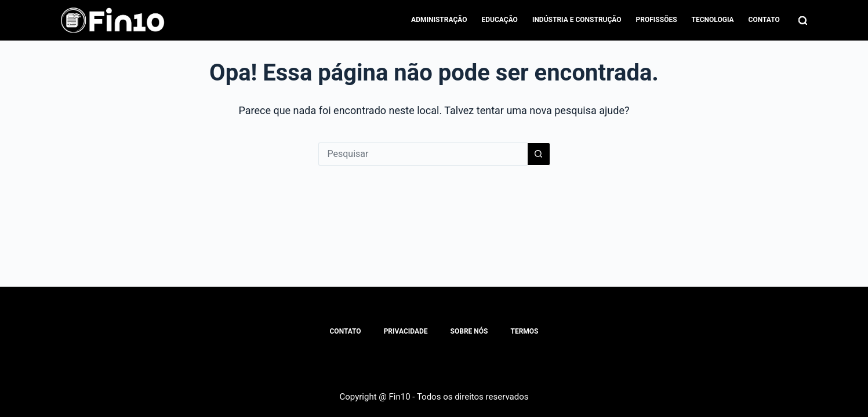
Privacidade (406, 331)
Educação (500, 20)
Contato (764, 20)
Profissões (657, 20)
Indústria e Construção (577, 20)
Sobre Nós (469, 331)
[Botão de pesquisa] (539, 154)
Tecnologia (713, 20)
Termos (524, 331)
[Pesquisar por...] (423, 154)
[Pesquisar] (803, 21)
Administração (439, 20)
